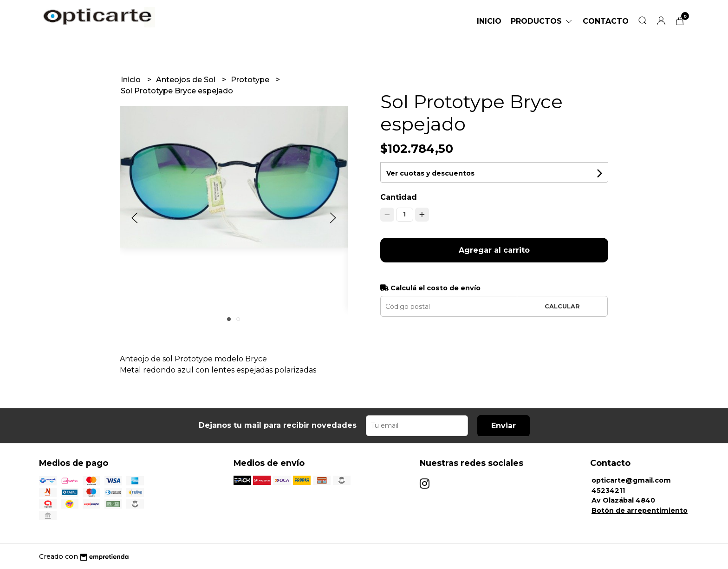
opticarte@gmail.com (631, 480)
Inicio (489, 21)
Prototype (251, 80)
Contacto (606, 21)
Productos (542, 21)
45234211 (608, 491)
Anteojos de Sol (187, 80)
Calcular (562, 306)
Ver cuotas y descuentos (430, 173)
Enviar (504, 426)
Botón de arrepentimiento (640, 510)
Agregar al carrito (494, 250)
